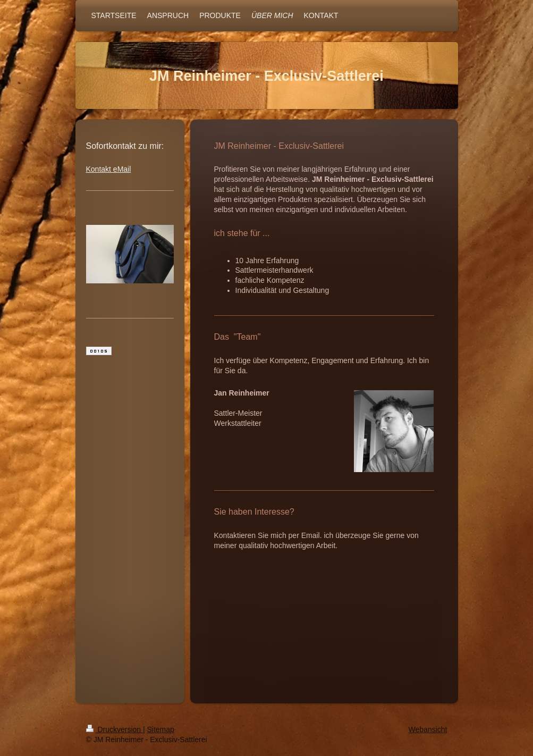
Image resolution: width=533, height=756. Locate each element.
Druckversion (115, 729)
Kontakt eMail (109, 169)
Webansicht (428, 729)
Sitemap (161, 729)
